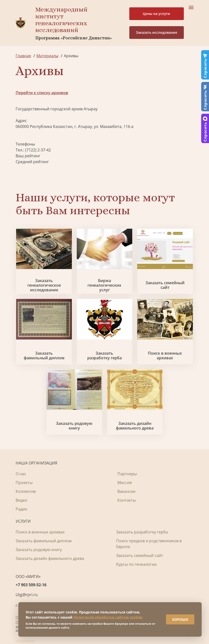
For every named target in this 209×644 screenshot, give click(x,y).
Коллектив (26, 491)
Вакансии (126, 491)
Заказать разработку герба (104, 356)
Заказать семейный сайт (165, 285)
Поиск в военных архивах (165, 356)
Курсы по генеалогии (136, 564)
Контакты (126, 500)
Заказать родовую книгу (74, 426)
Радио (22, 509)
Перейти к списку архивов (42, 93)
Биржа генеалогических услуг (104, 285)
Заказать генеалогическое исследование (44, 285)
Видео (22, 500)
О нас (21, 474)
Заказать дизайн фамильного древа (135, 426)
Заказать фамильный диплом (44, 356)
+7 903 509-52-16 (31, 585)
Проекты (24, 483)
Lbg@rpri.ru (27, 595)
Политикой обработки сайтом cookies (108, 617)
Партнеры (127, 474)
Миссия (125, 483)
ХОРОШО (180, 619)
